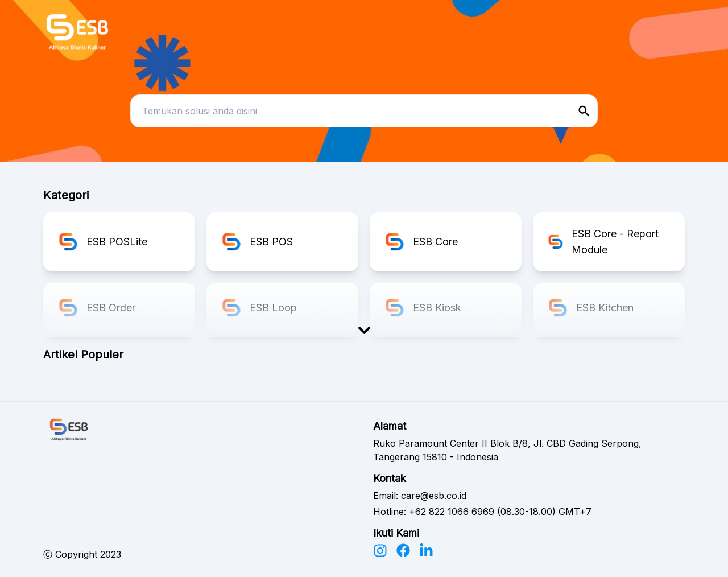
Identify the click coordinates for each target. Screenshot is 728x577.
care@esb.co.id (434, 496)
